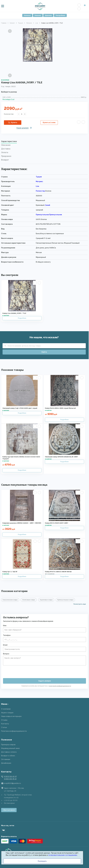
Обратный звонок (9, 810)
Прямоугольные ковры (65, 600)
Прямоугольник (56, 215)
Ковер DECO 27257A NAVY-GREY (57, 523)
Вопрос (6, 654)
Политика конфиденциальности (14, 731)
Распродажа (60, 15)
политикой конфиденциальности (60, 686)
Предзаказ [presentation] (6, 156)
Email (5, 645)
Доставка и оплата (9, 752)
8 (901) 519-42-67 (10, 776)
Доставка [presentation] (6, 149)
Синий (47, 205)
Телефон (7, 635)
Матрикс (29, 23)
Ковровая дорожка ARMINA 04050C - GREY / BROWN (22, 523)
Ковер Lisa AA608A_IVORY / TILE (14, 313)
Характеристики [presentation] (9, 141)
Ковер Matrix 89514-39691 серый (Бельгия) (60, 408)
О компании (6, 709)
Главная (4, 23)
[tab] (44, 142)
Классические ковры (10, 600)
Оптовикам (6, 759)
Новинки (38, 15)
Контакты (5, 724)
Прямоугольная (42, 215)
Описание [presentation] (6, 145)
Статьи (4, 727)
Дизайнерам (6, 763)
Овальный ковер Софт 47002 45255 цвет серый (20, 408)
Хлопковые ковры (29, 600)
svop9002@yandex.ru (12, 783)
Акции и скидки (7, 713)
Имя (5, 626)
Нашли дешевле (23, 128)
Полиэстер (40, 191)
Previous (10, 31)
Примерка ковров (8, 745)
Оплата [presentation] (5, 152)
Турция (21, 23)
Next (10, 75)
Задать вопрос (45, 681)
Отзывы (4, 720)
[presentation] (21, 671)
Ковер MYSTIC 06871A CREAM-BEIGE (58, 572)
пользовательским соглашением (63, 855)
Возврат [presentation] (5, 160)
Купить (14, 122)
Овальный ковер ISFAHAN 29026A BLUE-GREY (61, 457)
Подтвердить (42, 861)
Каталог (27, 15)
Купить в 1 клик (49, 122)
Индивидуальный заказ (10, 748)
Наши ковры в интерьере (11, 716)
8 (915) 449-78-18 (10, 779)
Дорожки (48, 15)
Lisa (37, 23)
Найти (44, 352)
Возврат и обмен (8, 756)
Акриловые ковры (46, 600)
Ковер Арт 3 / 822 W (10, 572)
